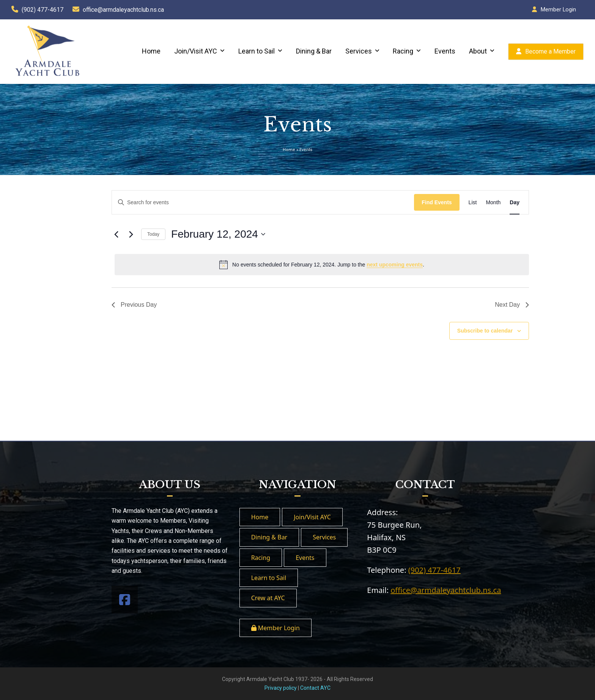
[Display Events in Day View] (515, 203)
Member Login (558, 9)
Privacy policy (281, 688)
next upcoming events (395, 265)
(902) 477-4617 (42, 10)
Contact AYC (315, 688)
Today (153, 234)
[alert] (322, 265)
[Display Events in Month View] (493, 203)
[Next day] (131, 234)
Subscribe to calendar (485, 331)
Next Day (512, 305)
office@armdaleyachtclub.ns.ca (123, 10)
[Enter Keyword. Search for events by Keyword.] (263, 203)
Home (289, 150)
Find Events (437, 202)
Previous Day (134, 305)
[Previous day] (116, 234)
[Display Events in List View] (473, 203)
